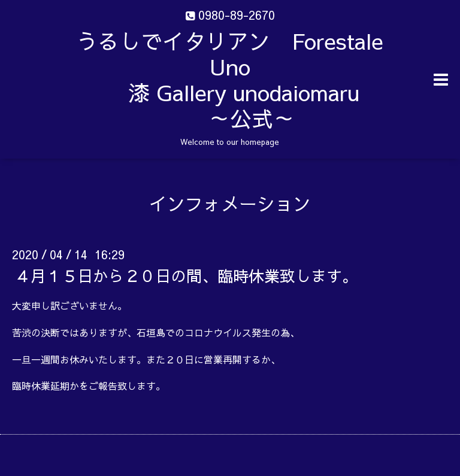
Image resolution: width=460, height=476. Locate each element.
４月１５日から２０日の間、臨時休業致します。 (186, 275)
